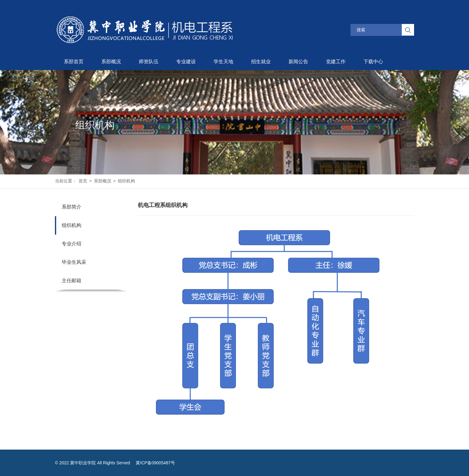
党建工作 (336, 62)
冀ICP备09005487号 (155, 463)
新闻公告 (298, 62)
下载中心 (373, 62)
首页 (83, 181)
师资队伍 (149, 62)
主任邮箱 (72, 281)
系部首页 (74, 62)
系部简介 (72, 207)
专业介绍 (72, 244)
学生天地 (223, 62)
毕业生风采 (74, 262)
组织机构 (126, 181)
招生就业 (261, 62)
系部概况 (111, 62)
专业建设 (186, 62)
